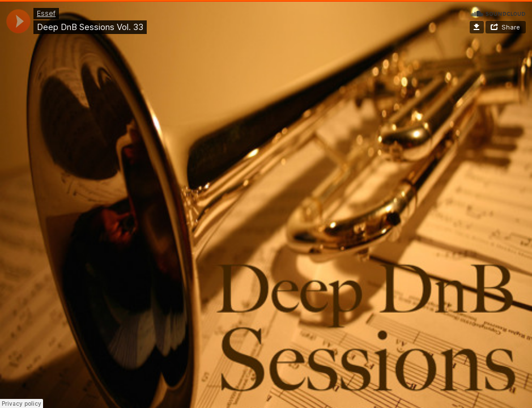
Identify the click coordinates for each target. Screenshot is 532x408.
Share (511, 27)
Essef (46, 13)
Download (477, 27)
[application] (18, 21)
